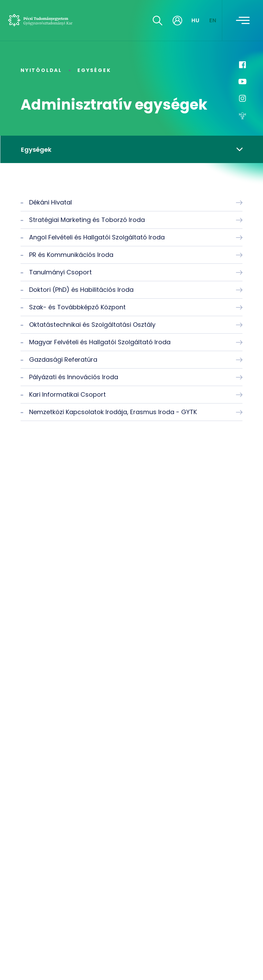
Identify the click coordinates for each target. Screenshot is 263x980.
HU (196, 20)
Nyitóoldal (41, 70)
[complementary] (247, 964)
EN (213, 20)
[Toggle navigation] (243, 21)
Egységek (94, 70)
